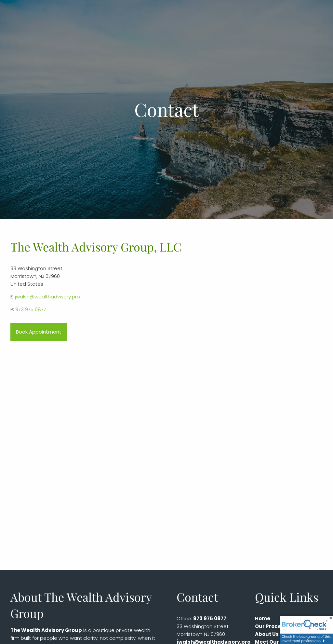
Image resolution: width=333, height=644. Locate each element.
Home (263, 618)
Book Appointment (39, 332)
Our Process (271, 626)
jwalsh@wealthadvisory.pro (47, 297)
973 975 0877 (31, 309)
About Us (267, 634)
